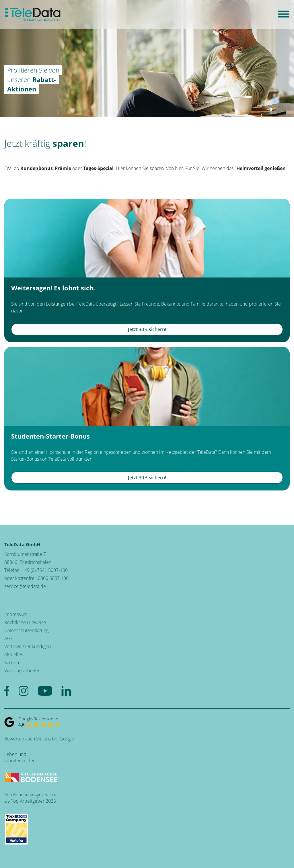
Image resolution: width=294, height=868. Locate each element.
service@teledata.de (25, 586)
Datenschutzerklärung (26, 630)
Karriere (12, 662)
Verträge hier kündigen (28, 646)
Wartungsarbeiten (22, 670)
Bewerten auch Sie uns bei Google (39, 739)
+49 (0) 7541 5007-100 (45, 570)
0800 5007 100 (53, 578)
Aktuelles (14, 654)
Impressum (16, 614)
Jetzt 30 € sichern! (147, 329)
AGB (9, 638)
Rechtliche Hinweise (25, 622)
